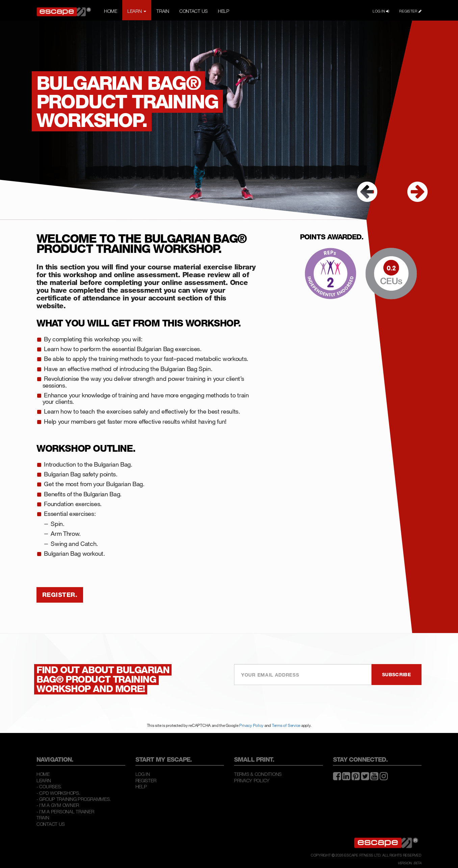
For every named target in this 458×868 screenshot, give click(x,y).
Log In (143, 774)
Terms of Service (286, 725)
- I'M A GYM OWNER (58, 805)
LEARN (137, 11)
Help (141, 786)
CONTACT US (194, 11)
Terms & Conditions (258, 774)
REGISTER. (60, 595)
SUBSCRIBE (397, 674)
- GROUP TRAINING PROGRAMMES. (74, 799)
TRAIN (163, 11)
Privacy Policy (251, 725)
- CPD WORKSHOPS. (58, 793)
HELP (224, 11)
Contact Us (51, 824)
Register (146, 780)
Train (43, 818)
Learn (44, 780)
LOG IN (381, 11)
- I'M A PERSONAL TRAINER (65, 811)
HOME (111, 11)
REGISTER (410, 11)
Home (43, 774)
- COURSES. (49, 786)
